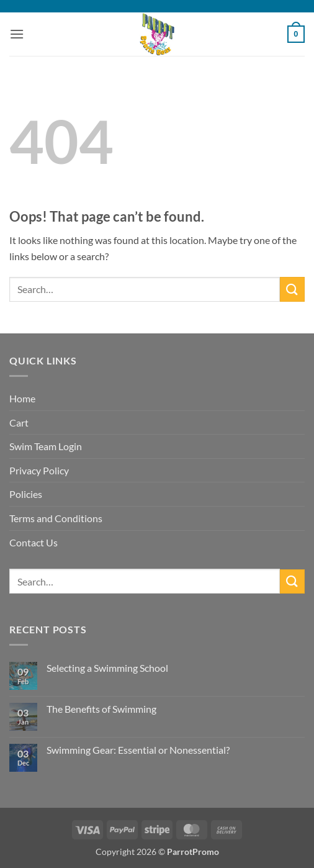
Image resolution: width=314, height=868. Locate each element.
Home (22, 398)
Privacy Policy (39, 470)
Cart (19, 423)
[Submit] (292, 289)
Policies (26, 494)
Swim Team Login (46, 446)
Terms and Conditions (56, 518)
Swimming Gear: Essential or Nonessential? (138, 750)
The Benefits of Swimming (101, 709)
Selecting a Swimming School (107, 668)
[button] (17, 34)
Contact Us (34, 542)
